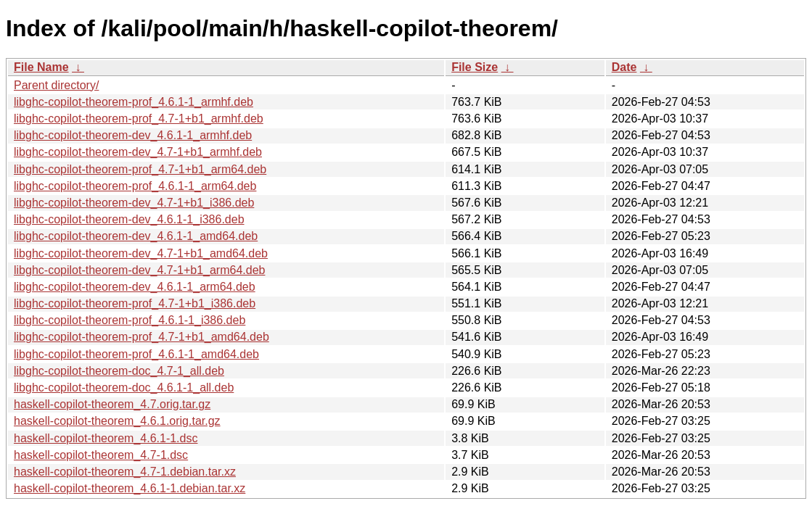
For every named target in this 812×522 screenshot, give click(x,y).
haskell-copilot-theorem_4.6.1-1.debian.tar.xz (130, 488)
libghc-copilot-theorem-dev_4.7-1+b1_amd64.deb (141, 253)
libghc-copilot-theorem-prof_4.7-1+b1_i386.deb (135, 303)
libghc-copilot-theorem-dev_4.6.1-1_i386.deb (129, 219)
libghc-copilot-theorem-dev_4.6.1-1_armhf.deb (133, 135)
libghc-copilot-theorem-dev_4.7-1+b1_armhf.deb (138, 152)
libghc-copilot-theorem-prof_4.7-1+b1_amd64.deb (142, 337)
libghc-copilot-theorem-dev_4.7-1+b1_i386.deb (134, 203)
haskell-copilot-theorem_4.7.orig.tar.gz (112, 404)
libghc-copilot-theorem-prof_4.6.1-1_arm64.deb (135, 186)
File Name (41, 67)
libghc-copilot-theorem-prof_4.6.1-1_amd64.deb (136, 354)
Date (624, 67)
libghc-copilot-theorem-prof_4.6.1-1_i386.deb (130, 320)
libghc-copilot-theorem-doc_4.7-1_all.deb (119, 371)
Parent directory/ (56, 85)
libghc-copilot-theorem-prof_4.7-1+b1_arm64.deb (140, 169)
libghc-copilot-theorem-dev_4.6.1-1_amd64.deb (136, 236)
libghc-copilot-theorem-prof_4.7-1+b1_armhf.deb (139, 119)
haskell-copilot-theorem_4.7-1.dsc (101, 455)
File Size (475, 67)
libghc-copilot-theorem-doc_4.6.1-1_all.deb (124, 388)
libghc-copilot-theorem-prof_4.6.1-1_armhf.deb (134, 102)
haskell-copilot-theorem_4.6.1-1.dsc (106, 438)
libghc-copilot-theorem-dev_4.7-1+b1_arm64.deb (139, 270)
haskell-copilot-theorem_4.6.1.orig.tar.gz (117, 421)
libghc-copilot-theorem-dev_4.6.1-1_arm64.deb (135, 287)
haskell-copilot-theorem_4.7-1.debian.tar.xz (125, 472)
